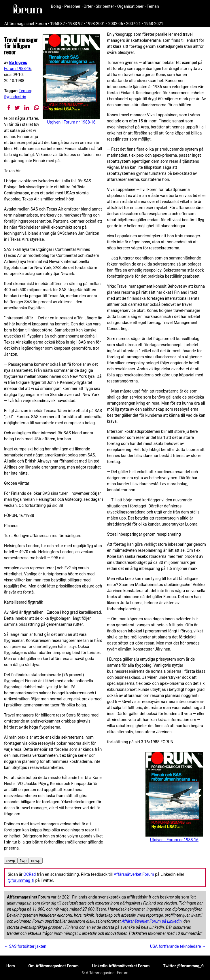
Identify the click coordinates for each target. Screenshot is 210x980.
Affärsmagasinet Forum (26, 24)
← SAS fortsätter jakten (25, 946)
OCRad (30, 874)
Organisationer (130, 6)
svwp (11, 861)
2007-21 (134, 24)
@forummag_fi (21, 880)
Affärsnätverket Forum (134, 874)
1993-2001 (95, 24)
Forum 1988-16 (18, 69)
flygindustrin (15, 97)
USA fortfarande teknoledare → (178, 946)
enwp (36, 861)
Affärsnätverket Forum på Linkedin (152, 921)
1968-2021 (154, 24)
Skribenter (105, 6)
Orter (88, 6)
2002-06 (116, 24)
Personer (72, 6)
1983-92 (75, 24)
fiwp (23, 861)
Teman (153, 6)
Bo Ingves (18, 62)
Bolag (56, 6)
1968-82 (57, 24)
